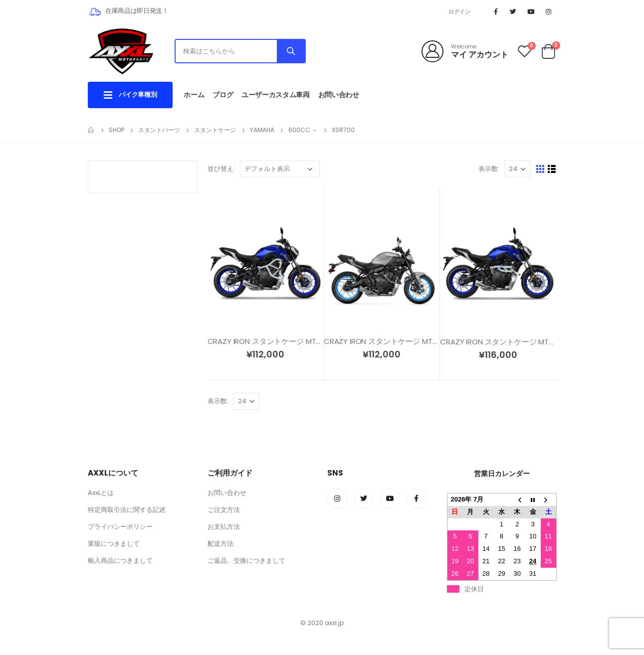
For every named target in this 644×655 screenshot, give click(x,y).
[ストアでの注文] (280, 169)
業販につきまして (114, 544)
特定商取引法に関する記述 (127, 510)
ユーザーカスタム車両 (276, 95)
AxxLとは (101, 493)
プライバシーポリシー (120, 527)
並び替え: (221, 169)
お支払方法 (224, 527)
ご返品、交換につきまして (246, 561)
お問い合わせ (339, 95)
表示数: (489, 169)
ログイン (460, 11)
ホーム (194, 95)
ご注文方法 (224, 510)
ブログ (223, 95)
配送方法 (220, 544)
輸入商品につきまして (120, 561)
